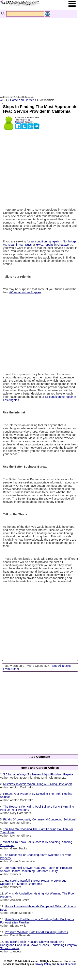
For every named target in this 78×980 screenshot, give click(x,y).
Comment (20, 122)
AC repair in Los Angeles (25, 292)
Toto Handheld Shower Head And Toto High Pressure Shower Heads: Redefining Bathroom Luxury (36, 869)
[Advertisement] (38, 52)
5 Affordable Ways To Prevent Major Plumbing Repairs (38, 774)
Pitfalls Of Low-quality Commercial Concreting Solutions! (40, 819)
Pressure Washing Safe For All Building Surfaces (36, 932)
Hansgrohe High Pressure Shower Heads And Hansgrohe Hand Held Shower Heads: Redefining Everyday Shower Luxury (39, 945)
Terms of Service (67, 964)
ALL (3, 100)
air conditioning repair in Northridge (54, 241)
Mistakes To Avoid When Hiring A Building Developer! (38, 784)
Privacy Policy (43, 964)
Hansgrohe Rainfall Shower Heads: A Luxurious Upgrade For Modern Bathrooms (33, 882)
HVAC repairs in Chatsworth (54, 245)
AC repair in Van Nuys (17, 245)
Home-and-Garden (22, 100)
